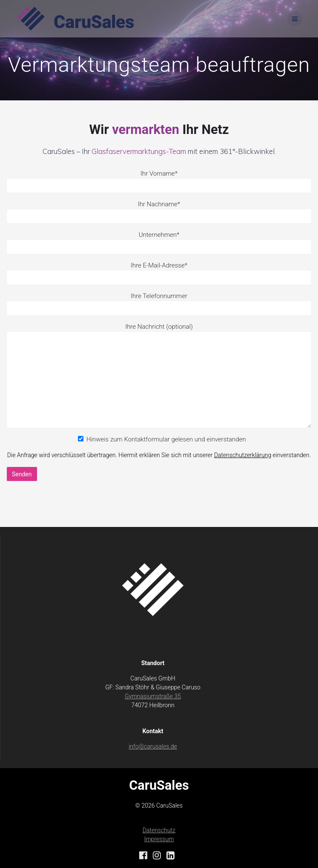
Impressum (159, 839)
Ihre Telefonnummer (159, 296)
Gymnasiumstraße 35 (153, 696)
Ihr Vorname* (159, 181)
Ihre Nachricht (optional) (159, 376)
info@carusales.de (153, 746)
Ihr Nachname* (159, 212)
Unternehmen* (159, 243)
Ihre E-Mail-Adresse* (159, 273)
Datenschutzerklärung (243, 455)
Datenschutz (159, 830)
